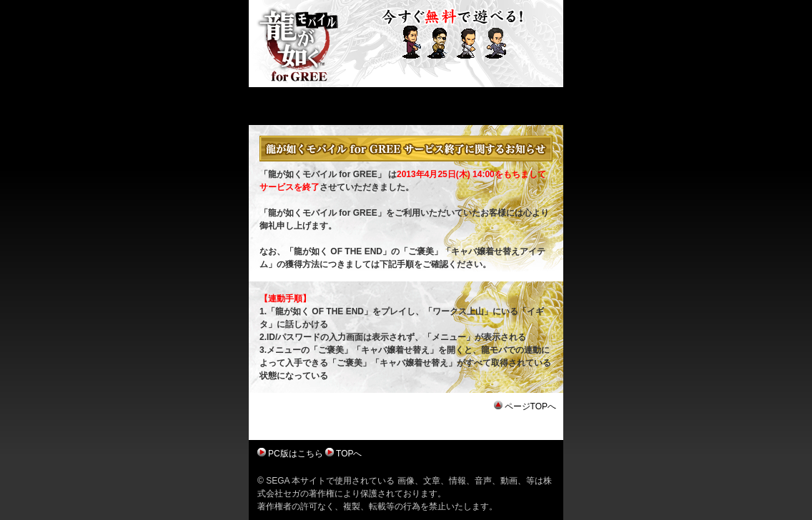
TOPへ (349, 454)
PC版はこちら (296, 454)
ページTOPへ (530, 406)
